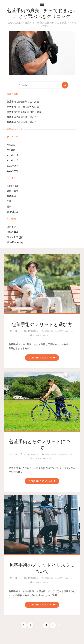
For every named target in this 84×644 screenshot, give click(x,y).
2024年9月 (12, 171)
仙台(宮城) (12, 186)
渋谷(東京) (12, 212)
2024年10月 (13, 166)
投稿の (13, 232)
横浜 (9, 206)
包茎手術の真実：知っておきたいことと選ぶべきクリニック (42, 14)
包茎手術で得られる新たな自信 (23, 107)
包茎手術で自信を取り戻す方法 (23, 101)
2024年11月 (13, 160)
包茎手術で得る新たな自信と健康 (24, 112)
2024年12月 (13, 155)
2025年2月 (12, 145)
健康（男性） (14, 191)
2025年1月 (12, 150)
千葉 (9, 201)
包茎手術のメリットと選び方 (42, 324)
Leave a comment (43, 335)
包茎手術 (11, 196)
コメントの (15, 237)
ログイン (11, 227)
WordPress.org (15, 242)
